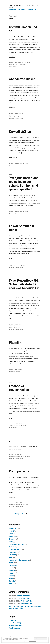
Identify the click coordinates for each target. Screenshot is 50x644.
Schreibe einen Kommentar (17, 119)
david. (12, 63)
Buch (11, 542)
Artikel (11, 531)
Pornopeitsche (19, 471)
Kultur (11, 563)
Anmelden (13, 620)
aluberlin (12, 606)
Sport (11, 578)
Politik (28, 63)
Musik (11, 568)
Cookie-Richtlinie (33, 641)
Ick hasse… (25, 266)
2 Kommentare (14, 66)
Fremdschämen (14, 117)
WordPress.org (14, 628)
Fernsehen (13, 552)
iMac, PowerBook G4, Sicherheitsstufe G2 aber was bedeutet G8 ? (24, 286)
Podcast (12, 571)
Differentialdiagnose (16, 5)
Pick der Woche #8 (23, 596)
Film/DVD (12, 555)
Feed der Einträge (15, 623)
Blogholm (12, 536)
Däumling (16, 342)
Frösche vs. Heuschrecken (19, 388)
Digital (11, 547)
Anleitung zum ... (14, 64)
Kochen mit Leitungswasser (19, 560)
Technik (12, 581)
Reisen (11, 576)
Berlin (11, 534)
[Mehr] (35, 10)
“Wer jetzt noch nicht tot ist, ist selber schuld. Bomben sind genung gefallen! (23, 184)
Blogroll (12, 539)
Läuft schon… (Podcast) (25, 10)
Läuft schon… (14, 565)
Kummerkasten (22, 64)
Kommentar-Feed (15, 625)
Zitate (12, 213)
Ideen (11, 557)
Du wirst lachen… (15, 550)
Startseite (12, 10)
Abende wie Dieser (22, 79)
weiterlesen (13, 57)
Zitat (11, 584)
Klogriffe (12, 165)
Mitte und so (25, 505)
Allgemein (13, 529)
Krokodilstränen (20, 132)
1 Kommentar (14, 428)
